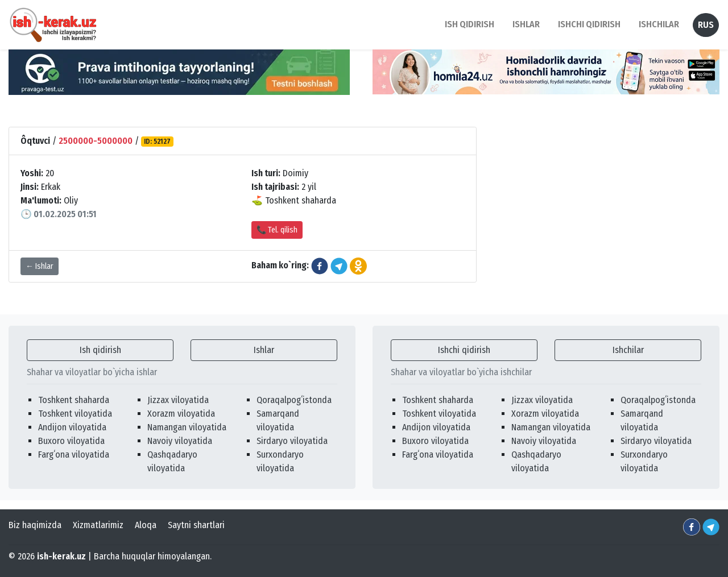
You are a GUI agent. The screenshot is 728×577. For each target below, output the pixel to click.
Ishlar (264, 350)
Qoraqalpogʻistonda (294, 400)
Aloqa (146, 525)
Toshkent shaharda (74, 400)
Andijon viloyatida (72, 427)
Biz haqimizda (35, 525)
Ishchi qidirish (589, 24)
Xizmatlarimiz (98, 525)
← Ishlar (40, 266)
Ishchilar (628, 350)
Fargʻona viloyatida (74, 454)
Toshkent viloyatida (75, 414)
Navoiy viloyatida (180, 441)
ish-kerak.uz (61, 556)
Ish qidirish (100, 350)
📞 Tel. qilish (277, 230)
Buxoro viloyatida (71, 441)
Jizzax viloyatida (178, 400)
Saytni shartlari (196, 525)
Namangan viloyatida (187, 427)
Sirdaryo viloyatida (292, 441)
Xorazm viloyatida (181, 414)
